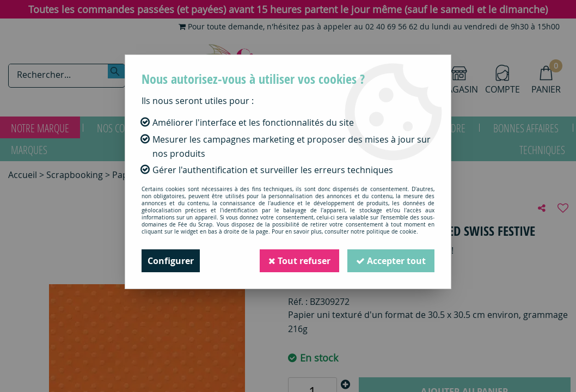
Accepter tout (391, 261)
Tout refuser (299, 261)
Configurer (171, 261)
